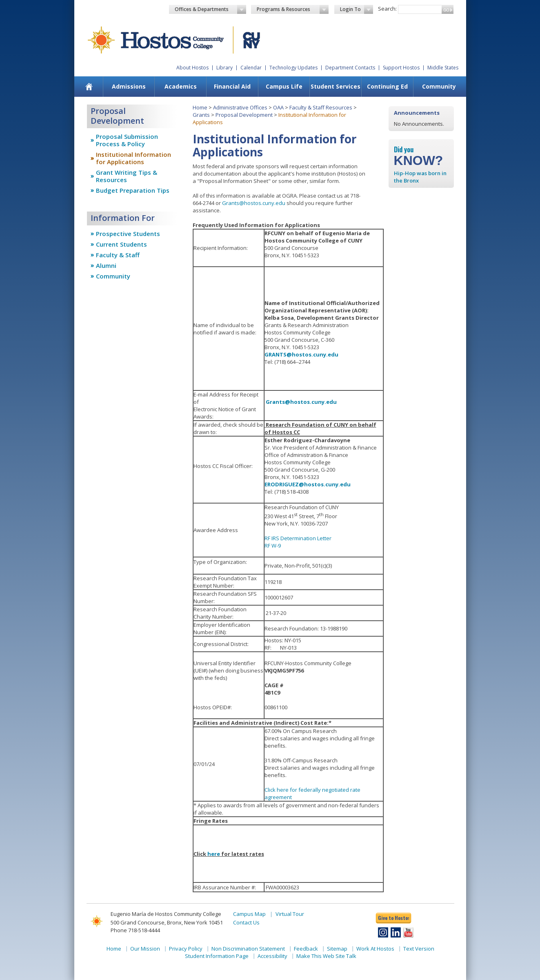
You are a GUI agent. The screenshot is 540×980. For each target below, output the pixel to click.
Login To (357, 9)
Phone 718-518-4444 (135, 930)
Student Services (336, 86)
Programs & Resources (293, 9)
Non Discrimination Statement (248, 949)
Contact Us (246, 922)
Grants (201, 115)
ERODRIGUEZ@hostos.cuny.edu (308, 484)
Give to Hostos (393, 918)
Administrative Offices (240, 107)
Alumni (106, 265)
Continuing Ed (387, 86)
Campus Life (284, 86)
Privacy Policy (186, 949)
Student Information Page (217, 956)
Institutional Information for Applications (133, 158)
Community (439, 86)
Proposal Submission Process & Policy (127, 140)
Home (200, 107)
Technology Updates (293, 68)
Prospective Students (128, 234)
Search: (387, 9)
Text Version (419, 949)
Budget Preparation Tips (133, 190)
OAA (278, 107)
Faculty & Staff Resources (321, 107)
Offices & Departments (211, 9)
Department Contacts (350, 68)
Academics (181, 86)
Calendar (251, 68)
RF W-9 (273, 546)
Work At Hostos (375, 949)
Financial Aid (232, 86)
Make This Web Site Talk (326, 956)
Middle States (443, 68)
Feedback (306, 949)
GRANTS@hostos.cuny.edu (301, 354)
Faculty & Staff (118, 255)
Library (224, 68)
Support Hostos (401, 68)
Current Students (121, 244)
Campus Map (249, 914)
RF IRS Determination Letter (298, 538)
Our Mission (145, 949)
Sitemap (337, 949)
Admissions (129, 86)
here (214, 854)
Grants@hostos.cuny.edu (254, 203)
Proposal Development (244, 115)
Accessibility (272, 956)
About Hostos (192, 68)
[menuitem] (89, 87)
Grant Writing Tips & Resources (127, 176)
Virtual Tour (290, 914)
